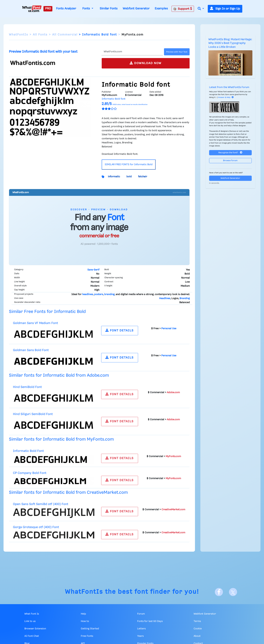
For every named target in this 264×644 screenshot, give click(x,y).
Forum (141, 614)
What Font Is (32, 614)
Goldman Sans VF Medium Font (35, 323)
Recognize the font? (230, 153)
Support (183, 9)
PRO (48, 9)
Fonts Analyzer (66, 9)
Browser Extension (35, 629)
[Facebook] (219, 592)
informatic (114, 177)
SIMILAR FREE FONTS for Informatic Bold (129, 165)
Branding (185, 298)
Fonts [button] (87, 9)
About (197, 636)
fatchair (143, 177)
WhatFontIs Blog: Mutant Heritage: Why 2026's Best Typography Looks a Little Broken (230, 43)
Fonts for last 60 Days (150, 621)
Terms (197, 621)
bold (129, 177)
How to (85, 621)
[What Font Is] (32, 9)
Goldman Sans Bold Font (31, 350)
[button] (201, 9)
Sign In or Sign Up (225, 9)
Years (140, 636)
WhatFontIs (19, 35)
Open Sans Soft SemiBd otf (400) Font (41, 504)
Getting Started (90, 629)
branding (109, 294)
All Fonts (40, 35)
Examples (161, 9)
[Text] (132, 52)
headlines (88, 294)
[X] (233, 592)
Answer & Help (226, 97)
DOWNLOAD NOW (146, 63)
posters (99, 294)
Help (83, 614)
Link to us (30, 621)
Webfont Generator (136, 9)
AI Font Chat (32, 636)
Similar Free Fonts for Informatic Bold (47, 312)
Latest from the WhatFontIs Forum (229, 87)
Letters (141, 629)
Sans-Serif (93, 270)
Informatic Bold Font (28, 451)
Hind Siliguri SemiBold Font (33, 414)
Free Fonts (87, 636)
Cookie (198, 629)
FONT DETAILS (120, 330)
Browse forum (230, 161)
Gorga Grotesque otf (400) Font (36, 527)
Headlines (165, 298)
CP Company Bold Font (30, 473)
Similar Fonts (109, 9)
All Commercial (65, 35)
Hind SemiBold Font (27, 387)
